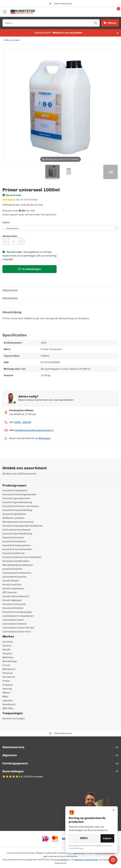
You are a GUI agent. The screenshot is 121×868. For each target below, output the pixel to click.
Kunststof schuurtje (14, 604)
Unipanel (8, 685)
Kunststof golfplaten (14, 514)
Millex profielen (12, 40)
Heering (7, 689)
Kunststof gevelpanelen (16, 498)
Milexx (6, 693)
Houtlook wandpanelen (16, 561)
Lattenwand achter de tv (17, 632)
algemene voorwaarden (86, 860)
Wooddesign (10, 661)
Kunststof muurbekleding (17, 510)
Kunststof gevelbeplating (17, 502)
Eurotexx (8, 642)
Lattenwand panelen (15, 577)
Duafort (7, 646)
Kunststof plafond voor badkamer (22, 557)
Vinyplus (7, 653)
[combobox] (51, 23)
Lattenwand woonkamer (17, 530)
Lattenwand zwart (13, 620)
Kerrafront (9, 677)
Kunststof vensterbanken (17, 549)
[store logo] (23, 12)
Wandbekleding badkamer (18, 565)
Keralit (6, 650)
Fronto (6, 665)
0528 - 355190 (23, 422)
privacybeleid (61, 860)
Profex (6, 681)
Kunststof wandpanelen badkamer (23, 526)
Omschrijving (10, 290)
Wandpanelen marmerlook (18, 522)
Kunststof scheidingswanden (19, 494)
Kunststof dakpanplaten (17, 545)
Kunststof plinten (13, 569)
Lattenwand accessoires (17, 573)
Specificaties (10, 298)
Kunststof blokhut (13, 608)
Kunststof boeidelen (14, 541)
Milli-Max (8, 708)
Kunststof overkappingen (17, 612)
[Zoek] (96, 23)
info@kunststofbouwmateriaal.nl (34, 430)
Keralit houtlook (12, 585)
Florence (8, 673)
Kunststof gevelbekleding (17, 534)
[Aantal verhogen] (21, 241)
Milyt (5, 697)
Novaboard (9, 704)
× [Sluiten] (114, 813)
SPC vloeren (10, 592)
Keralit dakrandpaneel (16, 596)
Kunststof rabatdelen (15, 490)
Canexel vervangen (14, 718)
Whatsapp (45, 438)
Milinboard (9, 669)
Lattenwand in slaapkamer (18, 616)
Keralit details (11, 581)
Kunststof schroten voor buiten (21, 506)
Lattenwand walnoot (15, 624)
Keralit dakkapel (12, 600)
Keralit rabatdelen (13, 588)
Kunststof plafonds (14, 553)
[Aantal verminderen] (6, 241)
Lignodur (8, 700)
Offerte (110, 23)
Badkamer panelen (14, 518)
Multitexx (8, 657)
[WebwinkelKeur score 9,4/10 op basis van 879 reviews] (60, 200)
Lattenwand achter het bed (18, 628)
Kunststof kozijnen (13, 538)
